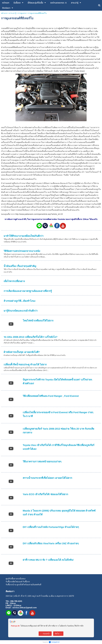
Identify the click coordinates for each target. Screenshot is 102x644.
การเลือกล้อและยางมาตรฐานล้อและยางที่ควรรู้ (28, 291)
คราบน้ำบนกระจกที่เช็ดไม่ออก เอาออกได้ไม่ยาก (47, 478)
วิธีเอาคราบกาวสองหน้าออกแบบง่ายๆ (42, 462)
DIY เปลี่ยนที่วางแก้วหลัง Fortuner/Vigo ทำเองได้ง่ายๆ (51, 527)
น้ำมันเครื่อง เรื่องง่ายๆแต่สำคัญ (20, 266)
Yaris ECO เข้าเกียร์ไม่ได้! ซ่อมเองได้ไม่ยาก (45, 494)
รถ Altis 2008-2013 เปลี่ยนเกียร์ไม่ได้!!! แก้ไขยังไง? (31, 337)
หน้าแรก (4, 13)
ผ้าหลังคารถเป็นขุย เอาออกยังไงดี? (22, 352)
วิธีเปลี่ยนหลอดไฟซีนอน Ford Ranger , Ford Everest (51, 396)
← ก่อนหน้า (45, 634)
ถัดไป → (58, 634)
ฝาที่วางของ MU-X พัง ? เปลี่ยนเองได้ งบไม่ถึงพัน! (48, 560)
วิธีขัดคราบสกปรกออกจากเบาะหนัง (22, 251)
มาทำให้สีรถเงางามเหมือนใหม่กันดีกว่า (24, 236)
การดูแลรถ (22, 13)
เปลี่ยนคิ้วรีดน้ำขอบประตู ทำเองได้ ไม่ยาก (25, 365)
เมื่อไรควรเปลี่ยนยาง (14, 281)
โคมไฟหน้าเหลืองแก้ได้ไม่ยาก (38, 321)
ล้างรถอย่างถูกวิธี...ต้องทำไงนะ (20, 301)
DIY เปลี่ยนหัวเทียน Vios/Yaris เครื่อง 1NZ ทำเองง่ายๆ (51, 543)
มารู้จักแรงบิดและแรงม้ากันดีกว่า (21, 311)
